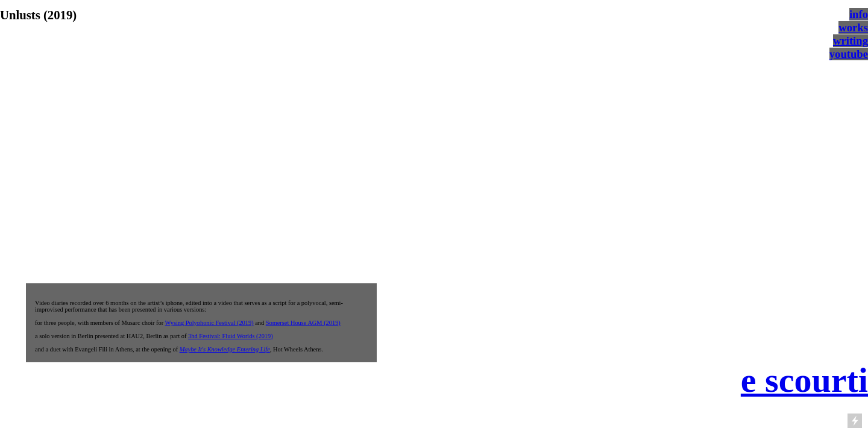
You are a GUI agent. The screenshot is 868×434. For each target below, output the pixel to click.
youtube (849, 54)
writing (851, 41)
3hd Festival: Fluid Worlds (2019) (231, 336)
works (853, 27)
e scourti (804, 380)
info (859, 14)
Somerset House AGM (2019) (303, 323)
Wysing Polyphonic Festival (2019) (209, 323)
